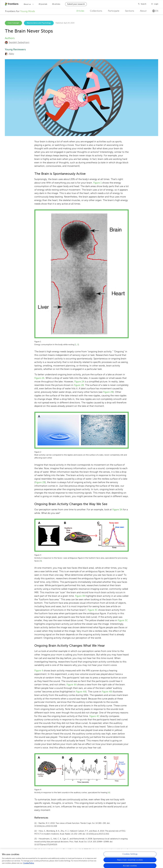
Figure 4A (72, 685)
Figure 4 (39, 671)
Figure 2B (79, 385)
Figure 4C (94, 716)
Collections (96, 11)
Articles (80, 11)
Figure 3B (80, 596)
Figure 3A (117, 510)
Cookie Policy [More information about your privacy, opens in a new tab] (29, 864)
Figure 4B (107, 692)
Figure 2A (39, 378)
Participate (114, 11)
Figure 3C (93, 610)
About (143, 11)
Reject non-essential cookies (130, 861)
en (155, 11)
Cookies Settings (130, 855)
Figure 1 (97, 183)
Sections (130, 11)
